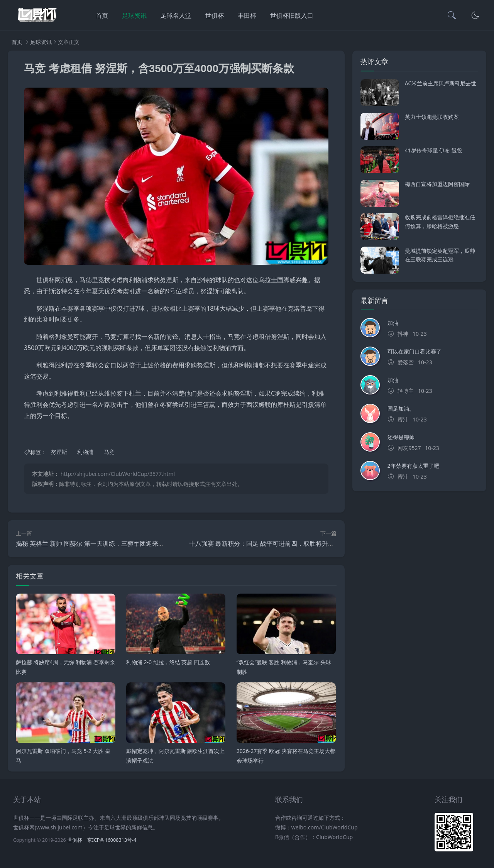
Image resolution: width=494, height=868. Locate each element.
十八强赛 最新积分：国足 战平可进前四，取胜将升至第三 (268, 543)
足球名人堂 (176, 15)
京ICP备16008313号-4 (112, 840)
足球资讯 (134, 15)
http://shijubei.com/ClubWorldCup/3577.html (118, 474)
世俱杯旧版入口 (292, 15)
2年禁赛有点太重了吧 (413, 466)
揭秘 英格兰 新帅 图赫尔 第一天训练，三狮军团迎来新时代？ (99, 543)
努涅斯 (59, 452)
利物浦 (85, 452)
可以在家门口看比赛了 (414, 351)
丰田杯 (247, 15)
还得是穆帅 (401, 437)
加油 (393, 323)
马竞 (109, 452)
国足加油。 (401, 409)
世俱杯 (215, 15)
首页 (102, 15)
